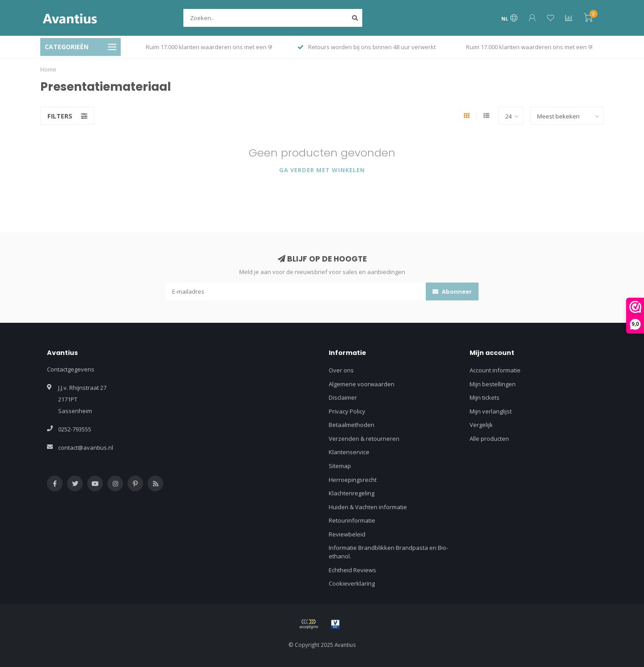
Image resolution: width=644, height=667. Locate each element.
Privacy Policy (347, 411)
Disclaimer (343, 397)
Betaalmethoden (352, 425)
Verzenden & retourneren (364, 439)
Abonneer (452, 291)
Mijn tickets (485, 397)
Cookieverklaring (352, 583)
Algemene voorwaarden (362, 384)
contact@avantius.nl (86, 447)
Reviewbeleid (347, 534)
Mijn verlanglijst (491, 411)
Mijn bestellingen (493, 384)
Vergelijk (481, 425)
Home (48, 69)
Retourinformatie (352, 520)
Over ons (341, 370)
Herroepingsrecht (353, 480)
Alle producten (489, 439)
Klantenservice (349, 452)
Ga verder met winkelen (322, 170)
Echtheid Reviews (352, 570)
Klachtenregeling (352, 493)
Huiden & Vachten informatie (368, 507)
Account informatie (495, 370)
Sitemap (340, 466)
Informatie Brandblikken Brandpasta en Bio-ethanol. (388, 552)
